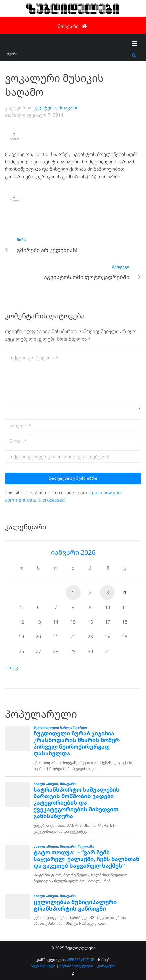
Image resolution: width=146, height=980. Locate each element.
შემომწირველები (76, 966)
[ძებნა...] (68, 56)
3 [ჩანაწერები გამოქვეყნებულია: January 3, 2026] (108, 593)
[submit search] (134, 56)
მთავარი (69, 108)
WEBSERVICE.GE (81, 960)
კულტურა (45, 108)
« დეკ (12, 667)
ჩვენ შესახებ (43, 966)
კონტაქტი (106, 966)
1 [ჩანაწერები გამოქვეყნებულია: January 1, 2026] (73, 593)
